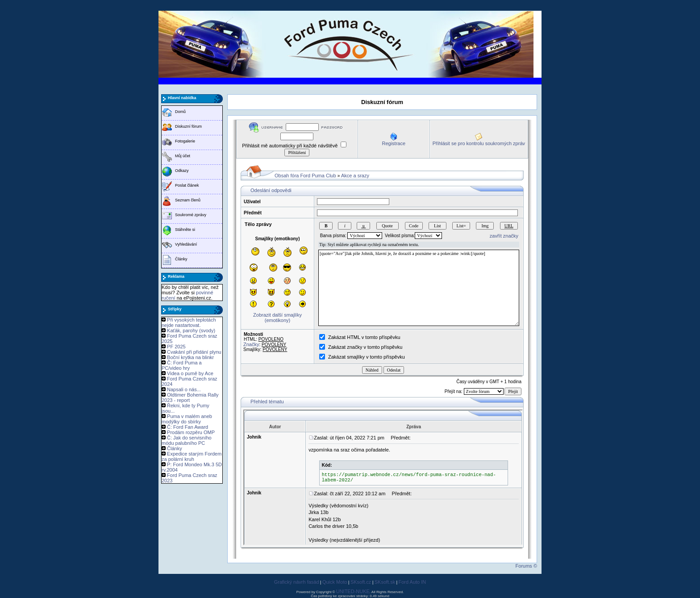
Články (181, 259)
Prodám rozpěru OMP (191, 432)
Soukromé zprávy (191, 215)
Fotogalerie (185, 141)
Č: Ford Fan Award (187, 427)
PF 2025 (176, 347)
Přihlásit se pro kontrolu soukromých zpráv (479, 143)
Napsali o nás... (184, 389)
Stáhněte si (185, 230)
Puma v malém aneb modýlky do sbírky (187, 419)
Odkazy (182, 171)
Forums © (526, 566)
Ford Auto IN (412, 582)
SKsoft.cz (361, 582)
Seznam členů (188, 200)
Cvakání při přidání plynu (194, 352)
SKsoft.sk (385, 582)
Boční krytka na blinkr (190, 357)
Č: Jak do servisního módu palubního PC (187, 440)
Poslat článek (187, 185)
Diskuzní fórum (188, 126)
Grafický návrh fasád (297, 582)
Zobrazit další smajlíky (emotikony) (277, 318)
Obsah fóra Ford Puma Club (305, 176)
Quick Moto (335, 582)
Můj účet (183, 156)
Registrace (394, 143)
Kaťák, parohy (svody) (191, 330)
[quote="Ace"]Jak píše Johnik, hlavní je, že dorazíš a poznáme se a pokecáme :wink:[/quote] (419, 288)
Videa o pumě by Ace (190, 373)
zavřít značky (504, 236)
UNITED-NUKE (353, 591)
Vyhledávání (186, 244)
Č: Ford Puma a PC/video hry (182, 365)
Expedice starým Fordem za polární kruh (192, 456)
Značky (251, 344)
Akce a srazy (355, 176)
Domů (180, 112)
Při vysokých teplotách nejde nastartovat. (189, 322)
